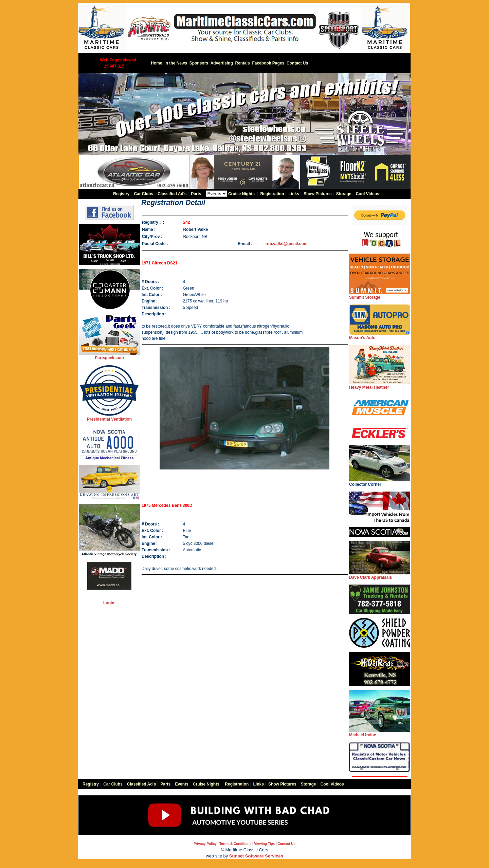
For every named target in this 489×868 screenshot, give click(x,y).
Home (156, 63)
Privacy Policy (205, 844)
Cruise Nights (241, 194)
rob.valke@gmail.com (287, 244)
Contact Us (297, 63)
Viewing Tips (264, 844)
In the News (176, 63)
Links (294, 194)
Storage (344, 194)
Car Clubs (143, 194)
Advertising (222, 63)
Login (109, 603)
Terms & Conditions (235, 844)
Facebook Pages (268, 63)
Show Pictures (318, 194)
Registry (121, 194)
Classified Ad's (172, 194)
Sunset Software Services (256, 856)
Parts (196, 194)
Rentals (242, 63)
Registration (272, 194)
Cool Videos (368, 194)
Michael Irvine (380, 733)
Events (182, 784)
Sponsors (199, 63)
